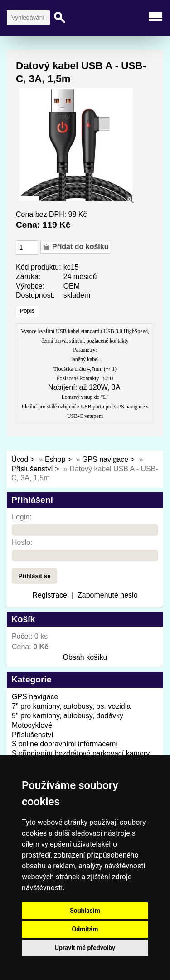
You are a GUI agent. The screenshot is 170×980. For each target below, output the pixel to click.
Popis (27, 311)
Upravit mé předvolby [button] (85, 948)
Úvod (20, 459)
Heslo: (22, 542)
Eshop (55, 459)
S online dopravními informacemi (65, 744)
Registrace (49, 595)
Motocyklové (32, 725)
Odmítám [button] (85, 929)
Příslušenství (32, 469)
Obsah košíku (85, 657)
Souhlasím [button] (85, 911)
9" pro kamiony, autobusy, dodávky (68, 716)
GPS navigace (106, 459)
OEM (72, 286)
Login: (22, 517)
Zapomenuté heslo (108, 595)
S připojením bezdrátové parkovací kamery (81, 753)
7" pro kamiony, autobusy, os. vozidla (71, 706)
